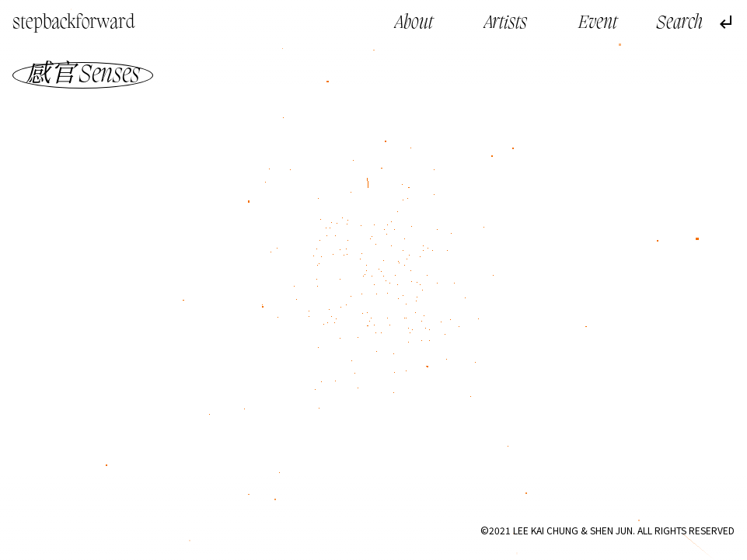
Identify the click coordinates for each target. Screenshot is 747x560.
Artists (506, 23)
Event (598, 23)
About (414, 23)
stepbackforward (74, 23)
